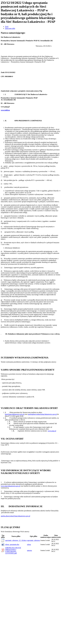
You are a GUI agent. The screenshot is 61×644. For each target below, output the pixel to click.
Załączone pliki (10, 28)
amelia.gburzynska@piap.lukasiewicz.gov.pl (15, 516)
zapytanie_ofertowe (34, 540)
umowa (29, 550)
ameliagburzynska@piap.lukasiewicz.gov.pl (43, 414)
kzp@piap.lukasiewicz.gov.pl (15, 414)
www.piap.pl (52, 431)
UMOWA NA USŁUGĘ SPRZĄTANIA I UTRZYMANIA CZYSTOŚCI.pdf (13, 550)
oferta (29, 544)
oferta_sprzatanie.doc (12, 544)
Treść (7, 27)
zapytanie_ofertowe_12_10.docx (16, 540)
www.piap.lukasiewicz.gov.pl (10, 486)
